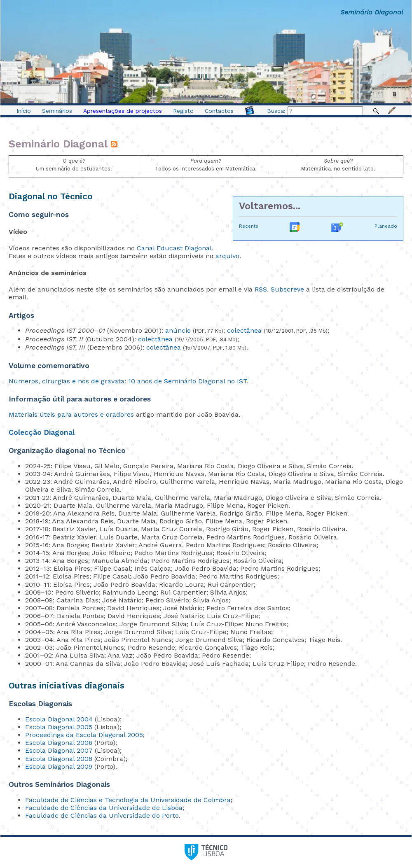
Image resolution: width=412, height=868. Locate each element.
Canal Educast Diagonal (174, 248)
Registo (183, 111)
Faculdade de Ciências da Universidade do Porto (102, 815)
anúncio (178, 330)
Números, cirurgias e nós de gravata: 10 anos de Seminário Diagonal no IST (128, 381)
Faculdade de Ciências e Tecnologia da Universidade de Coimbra (128, 800)
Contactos (219, 111)
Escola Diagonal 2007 (59, 750)
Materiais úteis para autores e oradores (71, 414)
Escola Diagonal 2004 (59, 719)
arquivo (227, 256)
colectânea (244, 330)
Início (24, 111)
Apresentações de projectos (123, 111)
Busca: (315, 111)
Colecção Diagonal (42, 432)
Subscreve (287, 289)
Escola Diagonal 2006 (59, 743)
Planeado (386, 226)
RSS (261, 289)
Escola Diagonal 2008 (59, 759)
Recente (249, 226)
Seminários (57, 111)
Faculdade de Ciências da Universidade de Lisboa (104, 808)
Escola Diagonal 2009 (59, 766)
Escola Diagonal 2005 (59, 727)
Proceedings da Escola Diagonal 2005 (84, 735)
